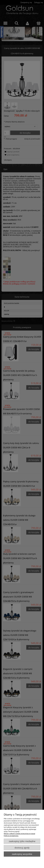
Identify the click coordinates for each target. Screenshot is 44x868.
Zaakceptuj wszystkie (22, 854)
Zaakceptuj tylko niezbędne (22, 841)
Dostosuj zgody (22, 848)
